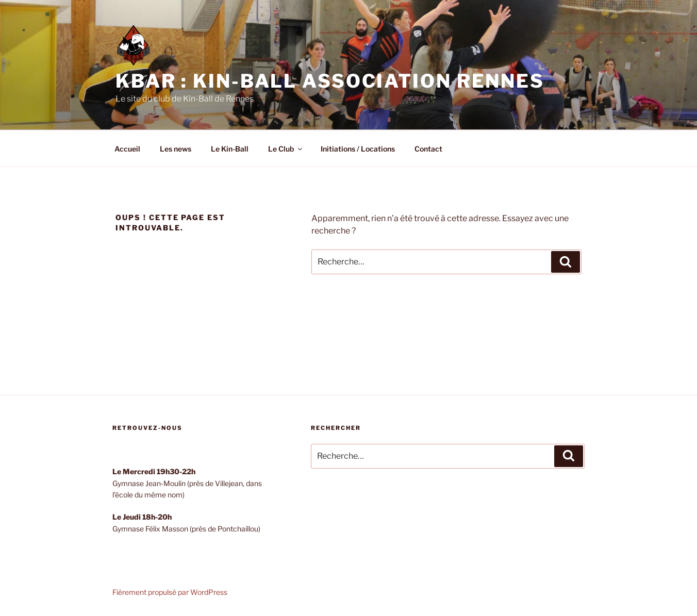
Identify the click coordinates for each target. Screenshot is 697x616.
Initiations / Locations (358, 149)
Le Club (286, 149)
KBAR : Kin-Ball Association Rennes (330, 81)
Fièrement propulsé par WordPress (170, 592)
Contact (428, 149)
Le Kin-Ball (230, 149)
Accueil (127, 149)
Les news (176, 149)
